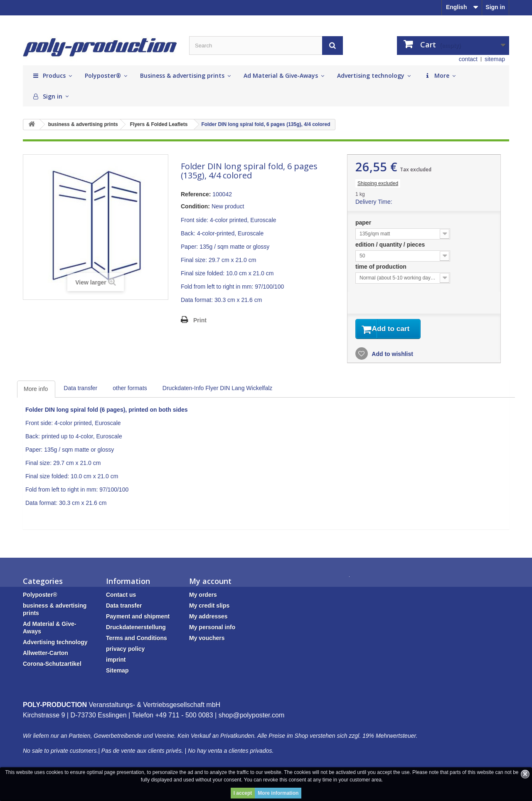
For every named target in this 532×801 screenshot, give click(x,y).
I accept (243, 793)
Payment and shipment (138, 618)
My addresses (208, 618)
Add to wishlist (392, 356)
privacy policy (125, 650)
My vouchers (207, 640)
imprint (116, 661)
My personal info (212, 629)
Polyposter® (40, 596)
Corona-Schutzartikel (52, 665)
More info (36, 391)
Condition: (195, 206)
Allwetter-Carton (46, 655)
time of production (382, 267)
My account (210, 583)
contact (468, 59)
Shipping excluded (378, 183)
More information (278, 793)
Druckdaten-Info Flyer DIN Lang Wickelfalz (218, 390)
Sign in (495, 7)
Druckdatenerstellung (136, 629)
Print (200, 320)
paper (364, 222)
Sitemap (117, 672)
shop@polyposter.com (252, 717)
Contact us (121, 596)
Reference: (196, 194)
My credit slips (209, 607)
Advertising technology (55, 644)
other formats (130, 390)
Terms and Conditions (137, 640)
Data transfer (80, 390)
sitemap (495, 59)
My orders (203, 596)
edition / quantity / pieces (391, 245)
